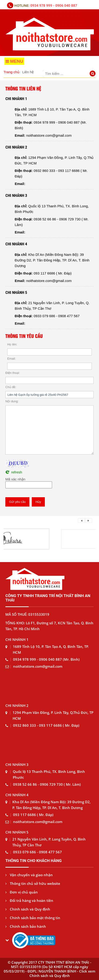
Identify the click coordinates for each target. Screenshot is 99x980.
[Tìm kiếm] (93, 74)
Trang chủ (11, 72)
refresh (17, 472)
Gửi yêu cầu (17, 502)
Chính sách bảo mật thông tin (33, 918)
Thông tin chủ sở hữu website (33, 883)
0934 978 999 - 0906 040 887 (54, 6)
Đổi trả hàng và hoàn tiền (29, 900)
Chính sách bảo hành (26, 926)
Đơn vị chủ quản (22, 892)
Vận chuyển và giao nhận (29, 875)
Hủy (38, 502)
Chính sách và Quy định (28, 909)
